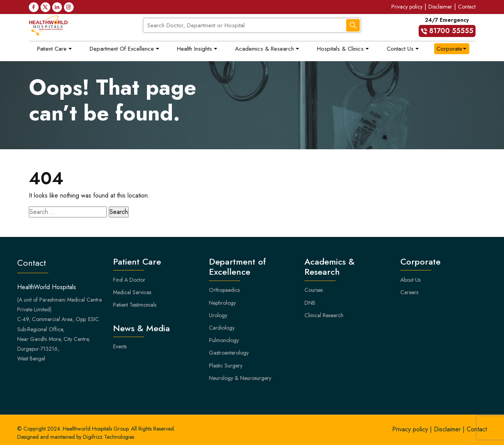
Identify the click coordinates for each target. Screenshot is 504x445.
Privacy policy (407, 7)
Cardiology (222, 328)
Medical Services (132, 292)
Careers (409, 292)
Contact (467, 7)
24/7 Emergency (447, 26)
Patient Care (52, 49)
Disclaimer (440, 7)
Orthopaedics (224, 290)
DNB (310, 303)
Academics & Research (264, 49)
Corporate (449, 49)
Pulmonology (224, 340)
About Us (410, 280)
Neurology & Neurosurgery (240, 378)
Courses (314, 290)
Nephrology (222, 303)
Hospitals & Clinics (340, 49)
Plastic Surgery (226, 366)
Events (120, 346)
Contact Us (400, 49)
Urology (218, 315)
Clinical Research (324, 315)
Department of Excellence (122, 49)
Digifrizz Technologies (109, 437)
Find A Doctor (129, 280)
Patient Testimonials (135, 305)
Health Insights (195, 49)
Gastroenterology (229, 353)
